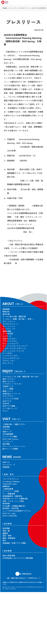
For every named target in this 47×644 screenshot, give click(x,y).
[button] (41, 286)
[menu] (44, 3)
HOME (5, 8)
